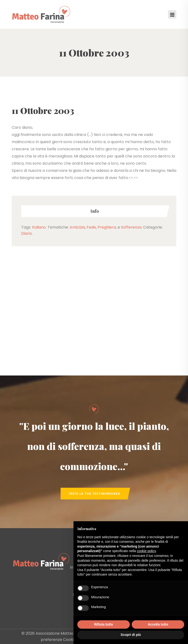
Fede (91, 227)
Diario (27, 233)
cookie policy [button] (146, 551)
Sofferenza (131, 227)
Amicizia (77, 227)
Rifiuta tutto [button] (104, 624)
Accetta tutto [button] (158, 624)
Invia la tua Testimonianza (95, 494)
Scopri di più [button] (131, 635)
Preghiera (107, 227)
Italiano (39, 227)
